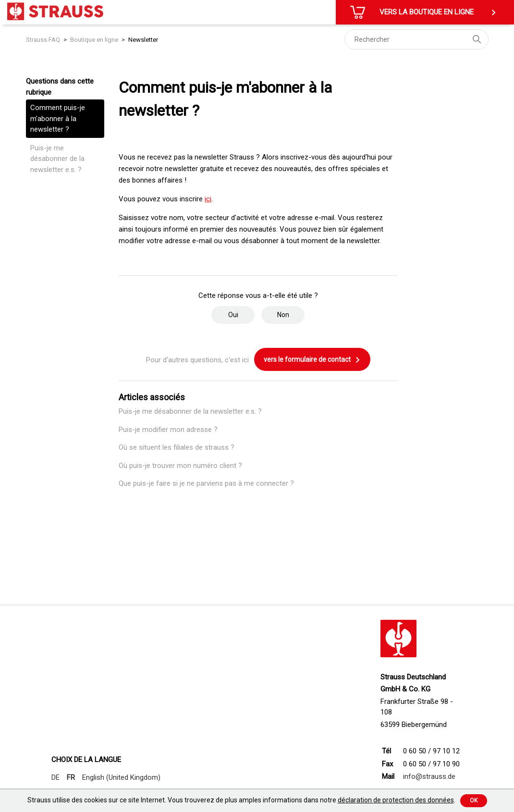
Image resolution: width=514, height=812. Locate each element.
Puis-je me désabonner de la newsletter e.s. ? (57, 159)
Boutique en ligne (94, 40)
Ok (474, 800)
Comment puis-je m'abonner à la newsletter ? (58, 118)
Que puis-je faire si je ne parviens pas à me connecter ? (206, 483)
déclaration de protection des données (396, 800)
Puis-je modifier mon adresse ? (168, 430)
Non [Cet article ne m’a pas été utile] (283, 315)
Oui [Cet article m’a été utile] (233, 315)
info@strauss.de (429, 776)
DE (55, 777)
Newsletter (143, 40)
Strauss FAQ (44, 40)
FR (71, 777)
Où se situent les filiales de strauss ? (177, 447)
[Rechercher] (416, 39)
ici (208, 199)
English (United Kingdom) (121, 777)
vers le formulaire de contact (312, 360)
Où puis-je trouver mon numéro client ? (180, 466)
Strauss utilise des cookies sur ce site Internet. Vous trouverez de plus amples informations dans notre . (241, 800)
